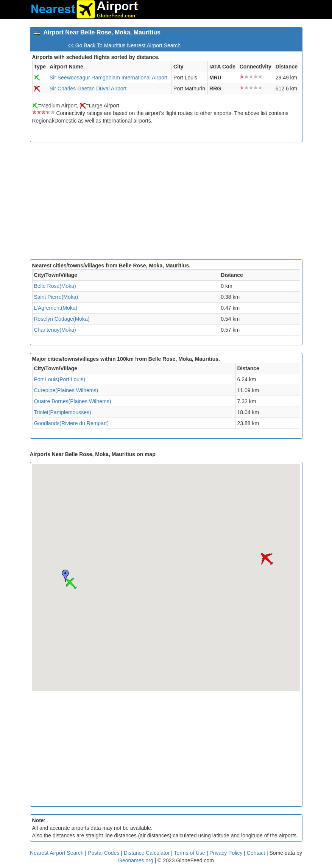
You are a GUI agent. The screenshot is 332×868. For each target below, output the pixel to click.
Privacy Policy (227, 853)
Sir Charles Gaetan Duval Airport (88, 89)
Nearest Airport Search (57, 853)
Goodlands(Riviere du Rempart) (72, 423)
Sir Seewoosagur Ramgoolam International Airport (108, 78)
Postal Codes (104, 853)
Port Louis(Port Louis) (60, 379)
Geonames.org (136, 860)
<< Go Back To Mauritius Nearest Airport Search (124, 45)
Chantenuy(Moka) (55, 330)
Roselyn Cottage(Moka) (62, 319)
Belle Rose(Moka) (55, 286)
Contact (256, 853)
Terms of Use (190, 853)
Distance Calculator (147, 853)
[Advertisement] (166, 203)
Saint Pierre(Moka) (56, 297)
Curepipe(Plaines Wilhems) (66, 390)
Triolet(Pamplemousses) (63, 412)
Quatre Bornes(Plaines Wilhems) (73, 401)
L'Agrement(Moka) (56, 308)
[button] (71, 584)
